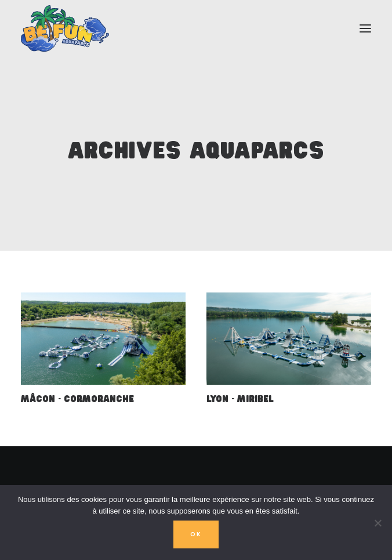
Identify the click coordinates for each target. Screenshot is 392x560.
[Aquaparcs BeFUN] (65, 28)
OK (196, 534)
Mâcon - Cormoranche (77, 400)
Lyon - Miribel (240, 400)
